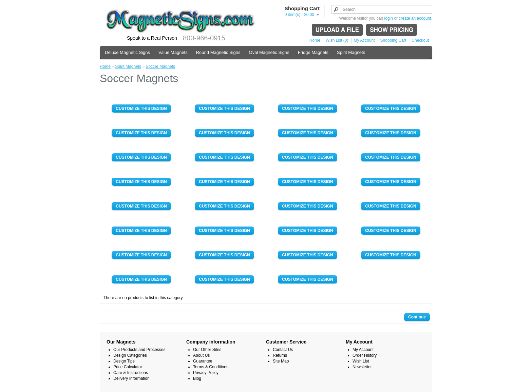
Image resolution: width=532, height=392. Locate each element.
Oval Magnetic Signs (269, 52)
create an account (415, 18)
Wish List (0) (337, 40)
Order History (365, 355)
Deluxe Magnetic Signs (127, 52)
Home (315, 40)
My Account (364, 40)
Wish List (361, 361)
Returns (280, 355)
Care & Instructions (131, 373)
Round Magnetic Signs (218, 52)
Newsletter (362, 367)
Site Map (281, 361)
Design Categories (130, 355)
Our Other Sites (207, 350)
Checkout (420, 40)
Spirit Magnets (351, 52)
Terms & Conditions (211, 367)
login (389, 18)
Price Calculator (128, 367)
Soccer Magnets (160, 66)
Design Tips (124, 361)
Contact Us (283, 350)
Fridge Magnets (313, 52)
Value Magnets (173, 52)
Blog (197, 378)
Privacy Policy (206, 373)
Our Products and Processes (139, 350)
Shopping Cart (393, 40)
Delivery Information (131, 378)
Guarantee (203, 361)
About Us (201, 355)
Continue (417, 317)
